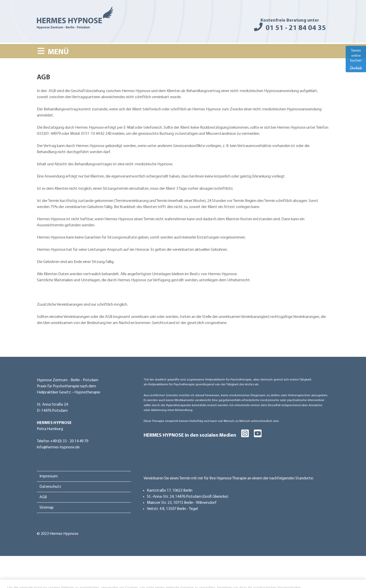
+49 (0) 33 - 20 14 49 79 (69, 441)
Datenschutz (50, 487)
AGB (43, 497)
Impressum (49, 476)
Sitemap (47, 508)
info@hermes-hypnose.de (58, 447)
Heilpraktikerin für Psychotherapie (228, 380)
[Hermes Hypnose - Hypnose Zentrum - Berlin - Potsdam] (75, 19)
